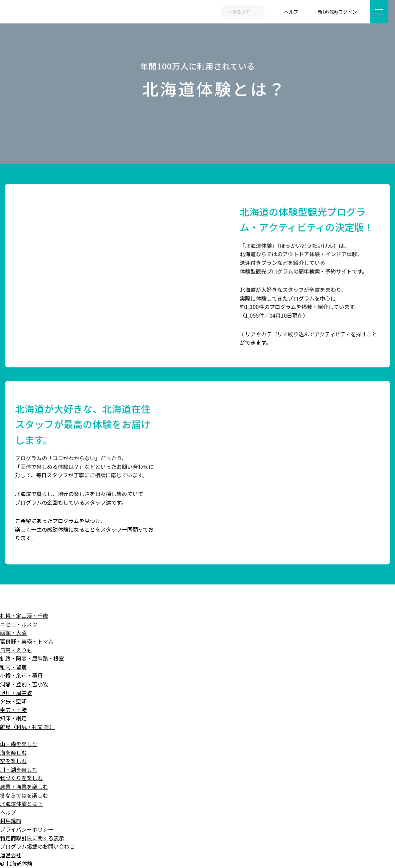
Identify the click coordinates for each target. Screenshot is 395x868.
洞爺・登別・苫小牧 (24, 684)
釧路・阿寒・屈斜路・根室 (32, 658)
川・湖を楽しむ (19, 769)
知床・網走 (13, 718)
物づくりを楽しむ (21, 778)
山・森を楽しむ (19, 744)
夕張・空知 (13, 701)
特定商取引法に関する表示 (32, 838)
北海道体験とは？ (21, 804)
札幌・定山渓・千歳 (24, 616)
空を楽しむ (13, 761)
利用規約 (11, 821)
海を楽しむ (13, 752)
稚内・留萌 (13, 667)
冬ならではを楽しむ (24, 795)
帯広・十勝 (13, 710)
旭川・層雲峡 (16, 693)
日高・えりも (16, 650)
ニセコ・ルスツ (19, 624)
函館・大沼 (13, 633)
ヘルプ (8, 812)
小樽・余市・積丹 (21, 675)
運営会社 (11, 855)
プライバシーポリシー (27, 829)
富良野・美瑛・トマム (27, 641)
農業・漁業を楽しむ (24, 787)
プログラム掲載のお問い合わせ (37, 846)
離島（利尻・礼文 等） (27, 727)
